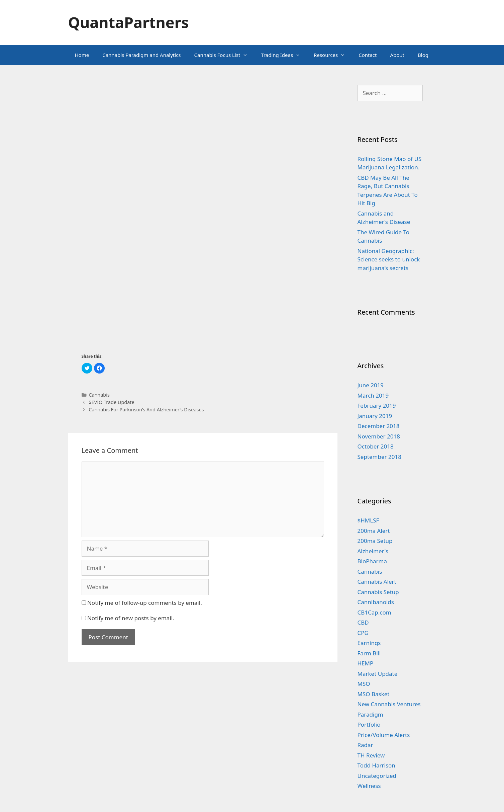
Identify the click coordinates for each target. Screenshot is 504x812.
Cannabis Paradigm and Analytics (141, 55)
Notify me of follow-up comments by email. (145, 603)
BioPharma (372, 561)
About (397, 55)
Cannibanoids (376, 602)
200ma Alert (374, 531)
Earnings (369, 643)
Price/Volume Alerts (384, 735)
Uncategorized (377, 776)
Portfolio (369, 724)
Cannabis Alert (377, 582)
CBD (363, 622)
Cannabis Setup (378, 592)
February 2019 (377, 405)
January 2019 (375, 416)
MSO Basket (374, 694)
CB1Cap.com (374, 612)
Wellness (369, 786)
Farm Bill (369, 653)
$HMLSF (368, 520)
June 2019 (371, 385)
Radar (365, 745)
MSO (364, 684)
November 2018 (379, 436)
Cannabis (99, 395)
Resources (333, 55)
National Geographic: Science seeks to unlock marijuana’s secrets (389, 259)
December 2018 (379, 426)
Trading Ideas (284, 55)
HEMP (366, 663)
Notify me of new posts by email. (131, 618)
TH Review (371, 755)
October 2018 (376, 446)
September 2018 (379, 457)
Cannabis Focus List (224, 55)
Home (82, 55)
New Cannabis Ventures (389, 704)
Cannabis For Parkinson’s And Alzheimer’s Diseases (146, 410)
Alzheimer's (373, 551)
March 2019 (373, 395)
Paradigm (370, 714)
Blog (423, 55)
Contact (368, 55)
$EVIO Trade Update (112, 402)
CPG (363, 633)
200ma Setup (375, 541)
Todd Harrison (376, 765)
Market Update (378, 674)
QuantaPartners (129, 22)
